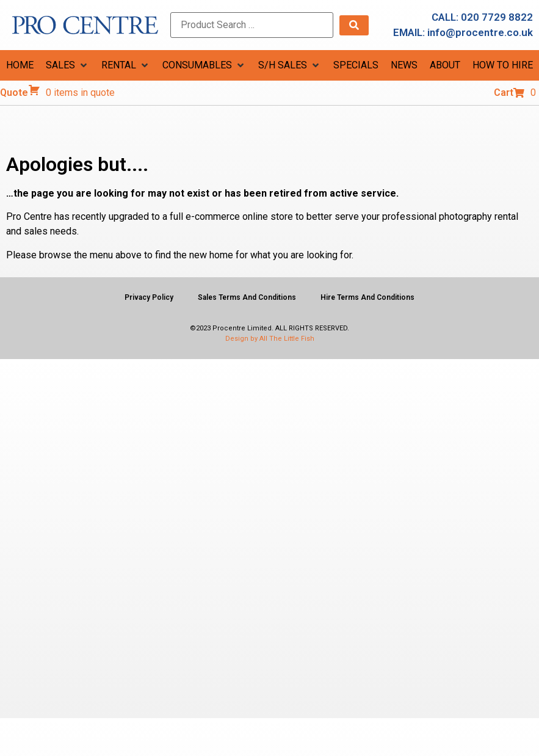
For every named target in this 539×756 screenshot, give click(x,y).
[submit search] (354, 25)
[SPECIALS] (356, 65)
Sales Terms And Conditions (247, 297)
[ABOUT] (445, 65)
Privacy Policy (149, 297)
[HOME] (20, 65)
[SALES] (67, 65)
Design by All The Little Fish (270, 339)
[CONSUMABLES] (204, 65)
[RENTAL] (126, 65)
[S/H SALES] (290, 65)
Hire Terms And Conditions (367, 297)
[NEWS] (404, 65)
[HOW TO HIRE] (503, 65)
